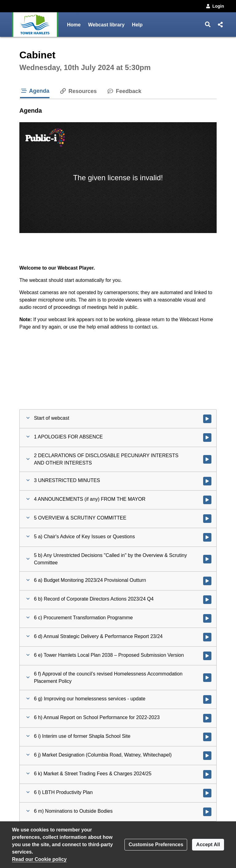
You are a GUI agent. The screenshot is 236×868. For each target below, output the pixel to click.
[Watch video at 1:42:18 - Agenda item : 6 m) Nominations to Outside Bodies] (207, 812)
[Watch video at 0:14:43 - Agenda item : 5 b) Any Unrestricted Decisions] (207, 559)
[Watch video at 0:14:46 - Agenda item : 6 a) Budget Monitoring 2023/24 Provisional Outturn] (207, 581)
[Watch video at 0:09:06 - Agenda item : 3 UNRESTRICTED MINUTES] (207, 481)
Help (137, 25)
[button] (208, 25)
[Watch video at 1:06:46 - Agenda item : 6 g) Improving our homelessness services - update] (207, 699)
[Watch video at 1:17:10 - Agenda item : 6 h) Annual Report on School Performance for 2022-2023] (207, 718)
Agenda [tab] (35, 91)
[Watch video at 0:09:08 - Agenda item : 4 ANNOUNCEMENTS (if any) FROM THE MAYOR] (207, 500)
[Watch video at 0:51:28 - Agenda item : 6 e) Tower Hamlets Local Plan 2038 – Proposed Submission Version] (207, 656)
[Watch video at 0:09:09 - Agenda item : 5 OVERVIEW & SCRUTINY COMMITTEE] (207, 519)
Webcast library (106, 25)
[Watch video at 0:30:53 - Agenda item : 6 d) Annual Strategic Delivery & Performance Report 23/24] (207, 637)
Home (74, 25)
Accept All (208, 845)
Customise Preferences (156, 845)
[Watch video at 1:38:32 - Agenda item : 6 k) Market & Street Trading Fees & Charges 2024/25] (207, 774)
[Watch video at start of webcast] (207, 419)
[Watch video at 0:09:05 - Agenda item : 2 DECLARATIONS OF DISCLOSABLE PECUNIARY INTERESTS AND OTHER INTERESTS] (207, 459)
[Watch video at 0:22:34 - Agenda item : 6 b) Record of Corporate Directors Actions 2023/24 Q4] (207, 600)
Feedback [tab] (124, 91)
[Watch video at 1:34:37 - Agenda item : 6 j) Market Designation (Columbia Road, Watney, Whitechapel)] (207, 756)
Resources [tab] (78, 91)
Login (214, 6)
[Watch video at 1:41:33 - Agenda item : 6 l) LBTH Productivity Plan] (207, 793)
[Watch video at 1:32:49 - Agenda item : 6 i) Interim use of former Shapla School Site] (207, 737)
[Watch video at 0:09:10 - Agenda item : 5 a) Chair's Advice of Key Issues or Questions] (207, 537)
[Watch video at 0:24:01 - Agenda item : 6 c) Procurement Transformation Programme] (207, 618)
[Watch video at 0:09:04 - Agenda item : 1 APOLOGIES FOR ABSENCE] (207, 438)
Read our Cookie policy (39, 859)
